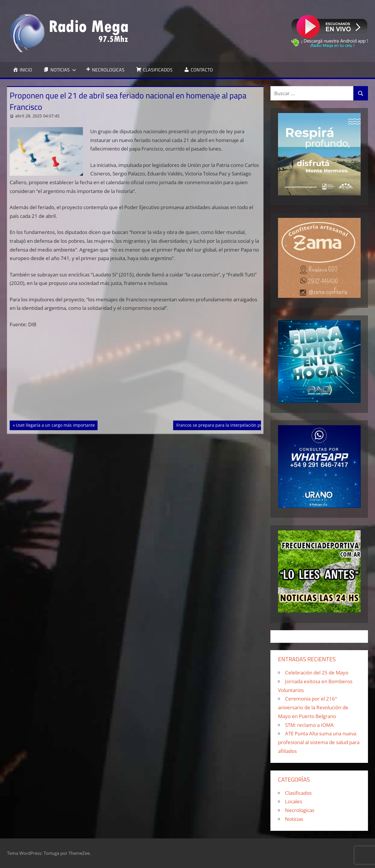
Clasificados (298, 793)
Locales (294, 801)
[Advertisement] (135, 377)
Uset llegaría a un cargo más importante (55, 425)
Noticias (294, 819)
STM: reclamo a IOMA (309, 725)
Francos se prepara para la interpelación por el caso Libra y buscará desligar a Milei (259, 425)
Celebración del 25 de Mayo (317, 673)
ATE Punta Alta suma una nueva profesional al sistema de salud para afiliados (319, 742)
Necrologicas (300, 810)
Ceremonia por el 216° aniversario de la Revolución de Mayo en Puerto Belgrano (313, 707)
